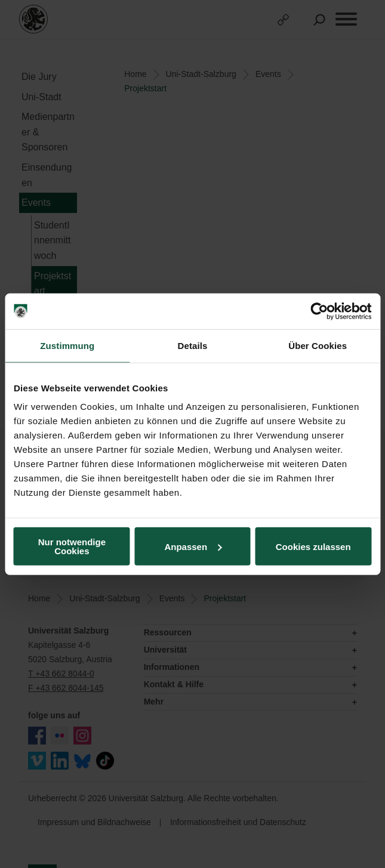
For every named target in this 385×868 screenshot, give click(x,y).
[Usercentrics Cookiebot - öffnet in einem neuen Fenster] (319, 311)
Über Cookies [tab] (318, 345)
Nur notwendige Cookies (72, 546)
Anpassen (193, 546)
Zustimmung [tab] (67, 345)
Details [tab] (193, 345)
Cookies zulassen (313, 546)
